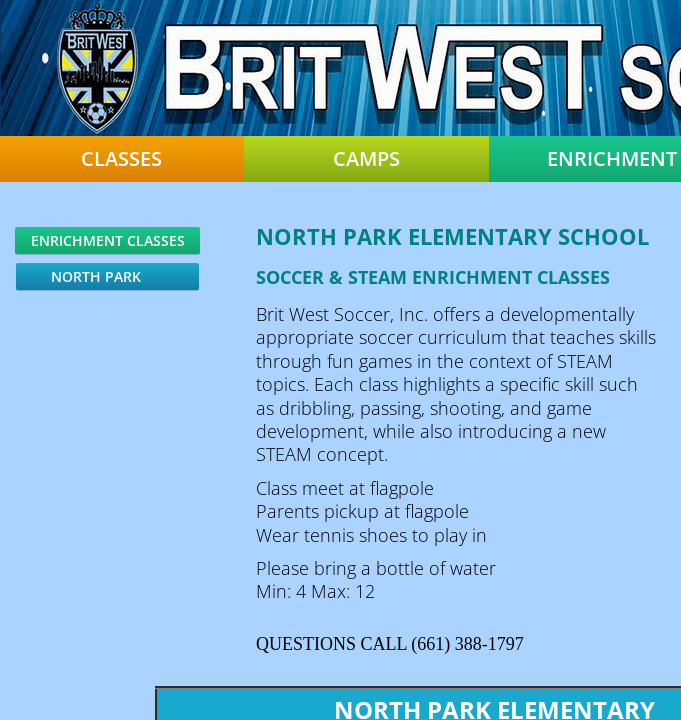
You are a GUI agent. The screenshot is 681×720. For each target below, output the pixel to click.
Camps (366, 159)
